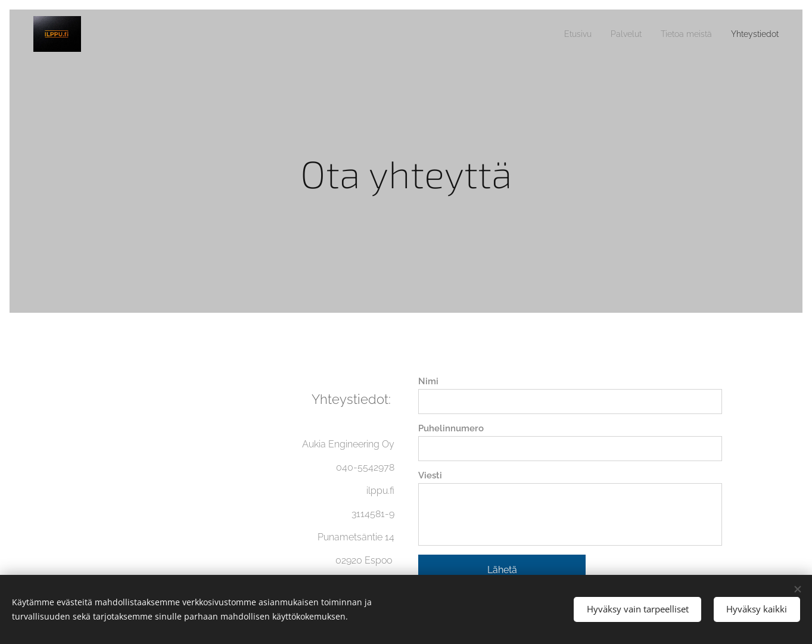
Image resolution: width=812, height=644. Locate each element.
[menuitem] (558, 34)
